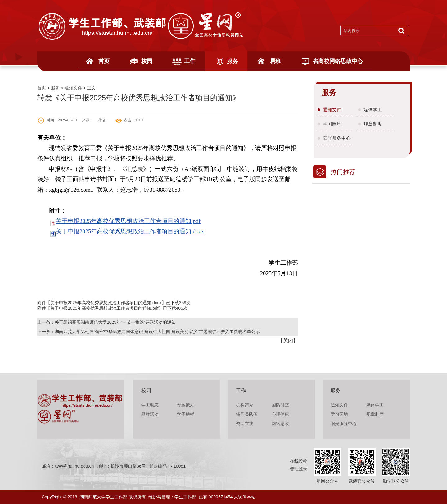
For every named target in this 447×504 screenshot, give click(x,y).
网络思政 (280, 424)
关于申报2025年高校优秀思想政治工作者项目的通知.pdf (128, 221)
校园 (147, 61)
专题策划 (186, 405)
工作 (190, 61)
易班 (275, 61)
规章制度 (373, 124)
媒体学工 (373, 110)
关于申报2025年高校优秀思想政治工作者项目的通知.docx (130, 231)
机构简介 (245, 405)
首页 (104, 61)
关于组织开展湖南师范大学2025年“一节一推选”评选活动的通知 (115, 322)
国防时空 (280, 405)
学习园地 (332, 124)
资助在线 (245, 424)
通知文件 (73, 88)
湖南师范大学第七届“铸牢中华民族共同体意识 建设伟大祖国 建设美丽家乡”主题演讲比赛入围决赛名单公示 (157, 332)
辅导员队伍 (247, 414)
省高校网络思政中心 (338, 61)
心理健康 (280, 414)
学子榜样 (186, 414)
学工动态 (150, 405)
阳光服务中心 (337, 138)
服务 (233, 61)
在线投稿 (299, 461)
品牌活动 (150, 414)
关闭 (288, 341)
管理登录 (299, 469)
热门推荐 (343, 172)
